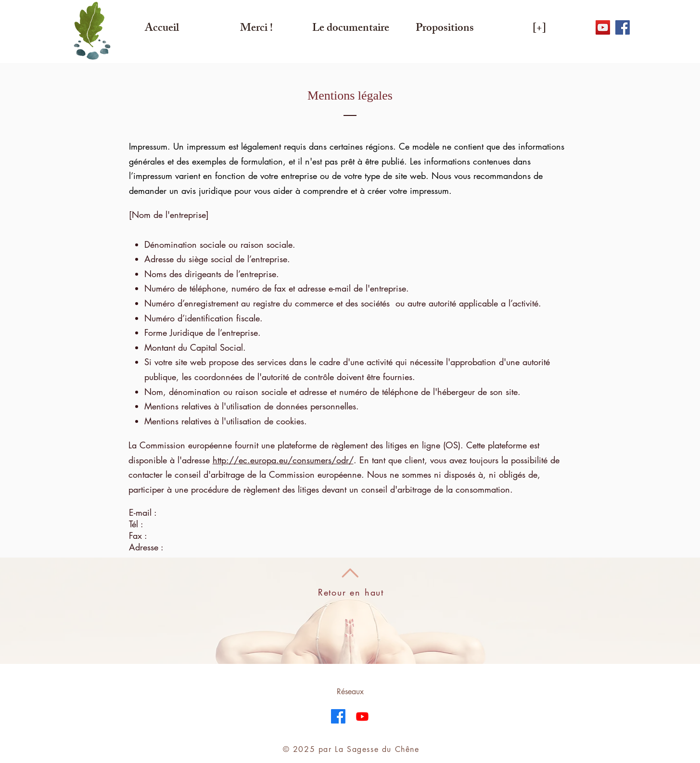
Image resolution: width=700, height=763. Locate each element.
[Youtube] (362, 716)
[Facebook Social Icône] (623, 27)
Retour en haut (351, 592)
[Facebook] (338, 716)
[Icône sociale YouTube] (603, 27)
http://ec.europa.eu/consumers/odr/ (283, 460)
